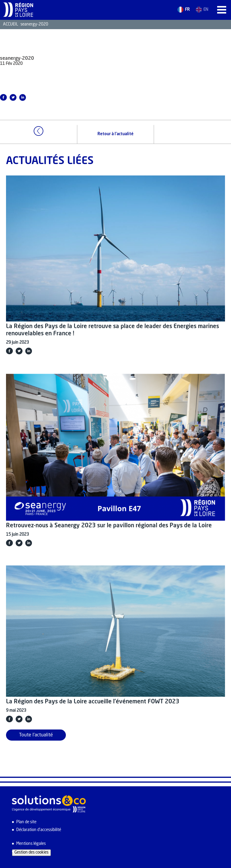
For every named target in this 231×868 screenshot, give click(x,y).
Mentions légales (31, 844)
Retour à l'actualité (115, 134)
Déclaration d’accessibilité (39, 830)
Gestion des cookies (31, 853)
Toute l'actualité (36, 735)
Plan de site (26, 822)
